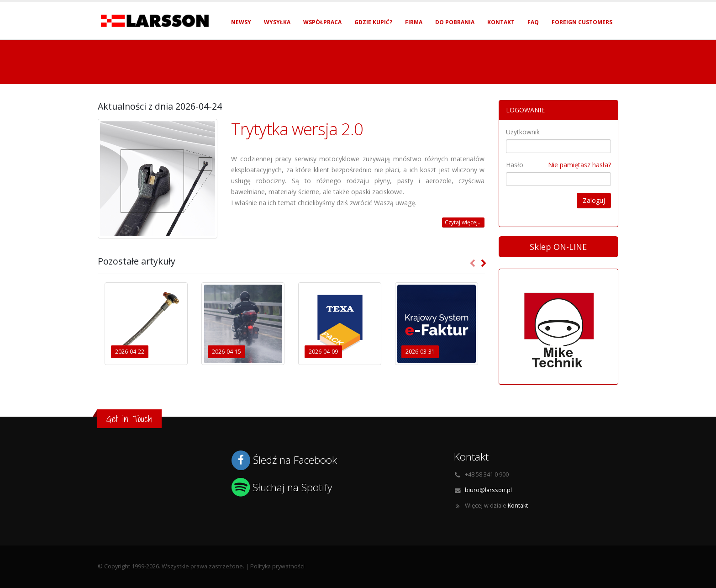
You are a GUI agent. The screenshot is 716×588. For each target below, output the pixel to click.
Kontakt (501, 22)
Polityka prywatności (277, 566)
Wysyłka (277, 22)
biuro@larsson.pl (488, 490)
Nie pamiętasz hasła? (579, 165)
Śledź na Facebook (295, 460)
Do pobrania (455, 22)
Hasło (515, 165)
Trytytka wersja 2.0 (297, 129)
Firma (414, 22)
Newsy (241, 22)
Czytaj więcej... (463, 222)
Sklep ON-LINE (558, 247)
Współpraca (322, 22)
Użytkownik (523, 132)
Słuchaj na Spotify (292, 487)
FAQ (533, 22)
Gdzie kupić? (373, 22)
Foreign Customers (582, 22)
